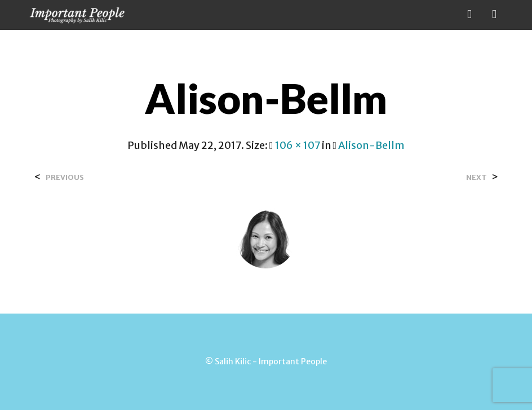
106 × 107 (298, 145)
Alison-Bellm (371, 145)
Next (476, 177)
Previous (65, 177)
